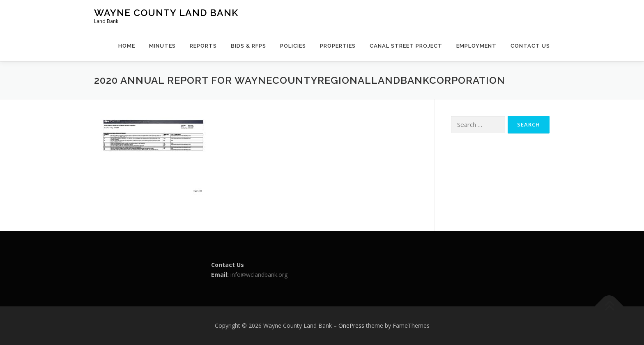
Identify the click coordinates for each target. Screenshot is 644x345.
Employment (476, 46)
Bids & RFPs (248, 46)
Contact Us (530, 46)
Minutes (162, 46)
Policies (293, 46)
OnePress (351, 325)
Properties (338, 46)
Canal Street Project (406, 46)
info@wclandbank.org (259, 275)
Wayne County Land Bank (166, 13)
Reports (203, 46)
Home (127, 46)
